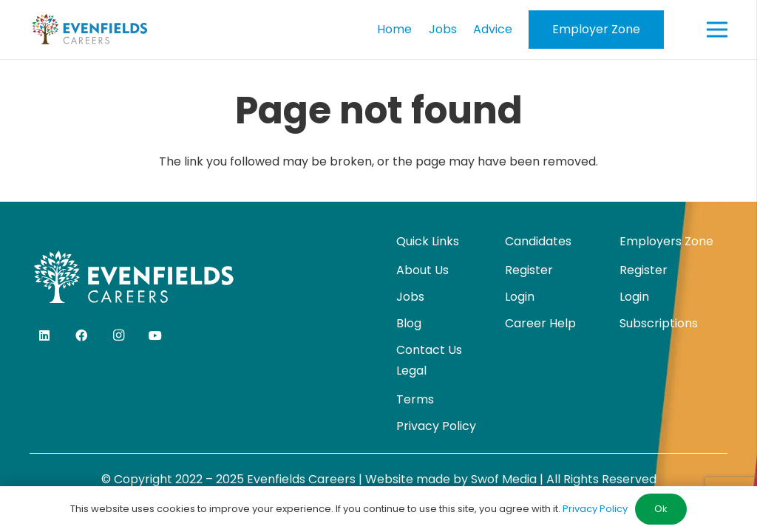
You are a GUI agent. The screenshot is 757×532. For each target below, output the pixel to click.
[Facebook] (81, 335)
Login (520, 297)
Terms (415, 399)
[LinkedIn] (44, 335)
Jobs (410, 297)
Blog (409, 323)
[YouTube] (155, 335)
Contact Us (429, 350)
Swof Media (504, 479)
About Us (422, 270)
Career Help (540, 323)
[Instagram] (118, 335)
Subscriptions (659, 323)
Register (529, 270)
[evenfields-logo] (89, 30)
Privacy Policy (436, 426)
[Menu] (717, 30)
